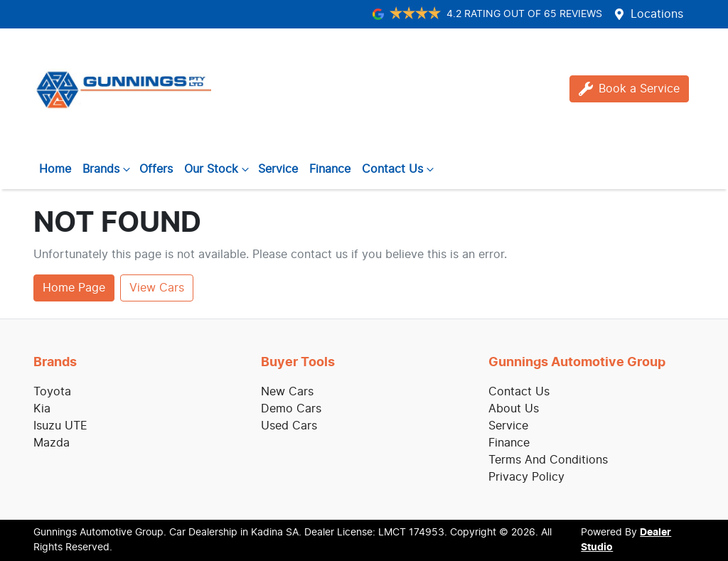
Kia (42, 409)
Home (55, 169)
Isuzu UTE (60, 426)
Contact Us (400, 169)
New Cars (287, 392)
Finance (330, 169)
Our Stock (218, 169)
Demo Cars (291, 409)
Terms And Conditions (548, 460)
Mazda (52, 443)
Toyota (52, 392)
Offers (156, 169)
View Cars (157, 288)
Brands (108, 169)
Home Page (74, 288)
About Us (514, 409)
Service (278, 169)
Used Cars (289, 426)
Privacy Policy (526, 477)
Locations (657, 14)
